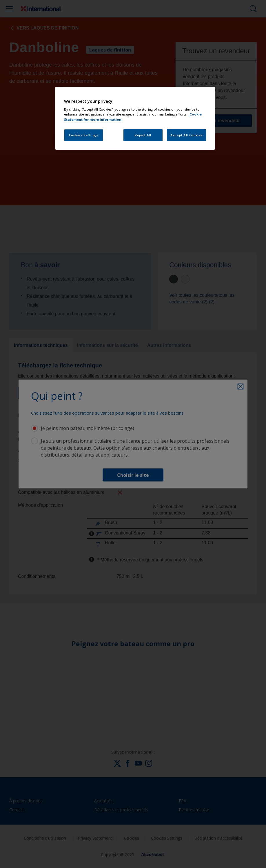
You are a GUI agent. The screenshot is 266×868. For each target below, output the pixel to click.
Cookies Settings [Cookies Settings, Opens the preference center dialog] (84, 135)
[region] (135, 118)
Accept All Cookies (186, 135)
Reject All (143, 135)
